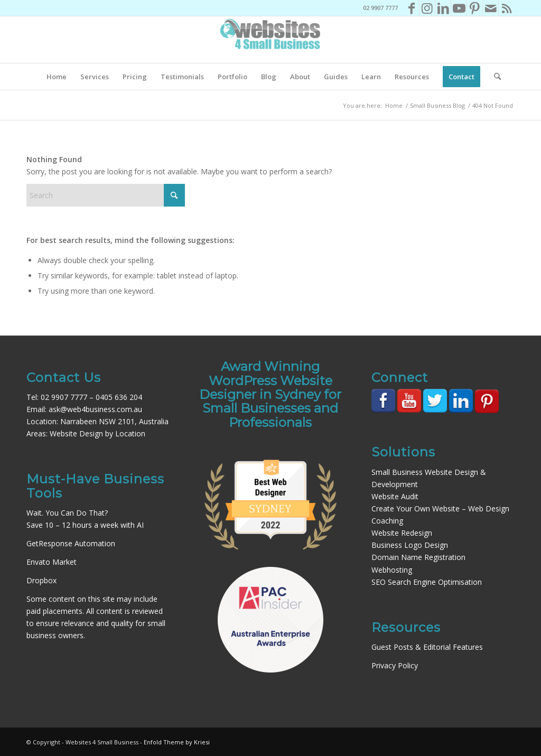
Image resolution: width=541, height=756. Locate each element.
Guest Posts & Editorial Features (427, 647)
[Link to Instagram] (427, 8)
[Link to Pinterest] (475, 8)
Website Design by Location (97, 433)
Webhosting (392, 570)
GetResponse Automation (71, 543)
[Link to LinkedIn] (443, 8)
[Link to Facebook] (411, 8)
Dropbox (41, 580)
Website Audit (395, 496)
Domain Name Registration (418, 557)
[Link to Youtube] (459, 8)
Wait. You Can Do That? (67, 513)
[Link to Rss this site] (507, 8)
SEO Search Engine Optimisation (427, 582)
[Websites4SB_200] (270, 40)
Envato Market (52, 562)
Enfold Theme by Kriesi (177, 742)
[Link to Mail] (491, 8)
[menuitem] (57, 77)
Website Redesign (402, 533)
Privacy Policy (395, 665)
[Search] (494, 77)
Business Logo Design (410, 545)
